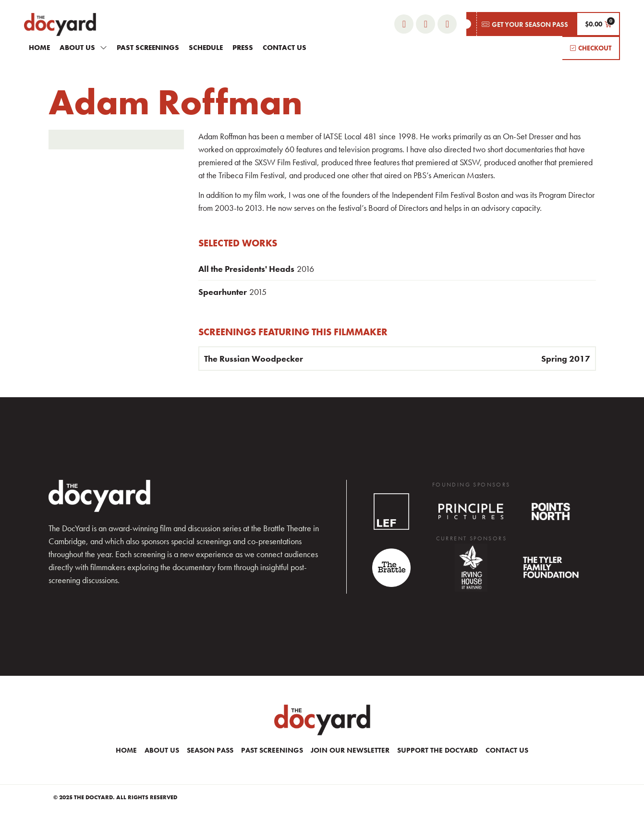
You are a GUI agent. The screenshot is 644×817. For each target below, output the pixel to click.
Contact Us (285, 48)
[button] (521, 24)
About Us (83, 47)
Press (243, 48)
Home (39, 48)
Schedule (206, 48)
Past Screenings (148, 48)
